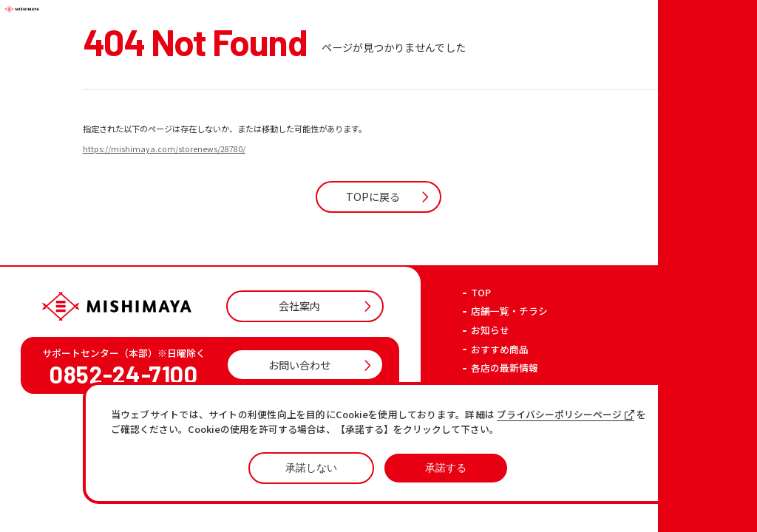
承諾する (446, 468)
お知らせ (490, 393)
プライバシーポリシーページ (566, 415)
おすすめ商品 (500, 412)
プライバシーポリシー (577, 459)
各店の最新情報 (505, 430)
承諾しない (311, 468)
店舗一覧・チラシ (509, 374)
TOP (481, 355)
